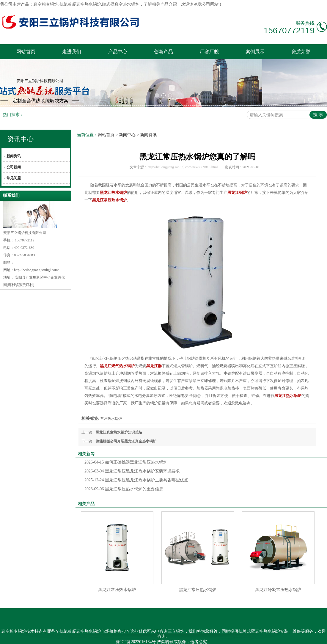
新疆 (150, 636)
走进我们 (72, 52)
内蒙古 (193, 636)
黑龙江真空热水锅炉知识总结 (119, 422)
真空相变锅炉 (46, 4)
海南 (140, 636)
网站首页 (26, 52)
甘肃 (214, 636)
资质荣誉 (301, 52)
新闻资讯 (14, 146)
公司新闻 (14, 157)
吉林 (182, 636)
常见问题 (14, 168)
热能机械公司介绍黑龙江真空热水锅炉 (126, 431)
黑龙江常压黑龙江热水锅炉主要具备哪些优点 (136, 470)
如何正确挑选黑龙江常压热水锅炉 (126, 452)
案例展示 (255, 52)
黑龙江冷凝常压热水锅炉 (278, 579)
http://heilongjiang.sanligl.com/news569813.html (183, 157)
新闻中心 (127, 124)
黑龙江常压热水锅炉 (117, 579)
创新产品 (164, 52)
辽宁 (172, 636)
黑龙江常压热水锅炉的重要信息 (124, 479)
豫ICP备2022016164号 (136, 631)
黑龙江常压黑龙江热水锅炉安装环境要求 (132, 461)
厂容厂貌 (209, 52)
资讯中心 (21, 129)
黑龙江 (161, 636)
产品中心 (118, 52)
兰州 (205, 636)
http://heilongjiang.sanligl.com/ (36, 260)
